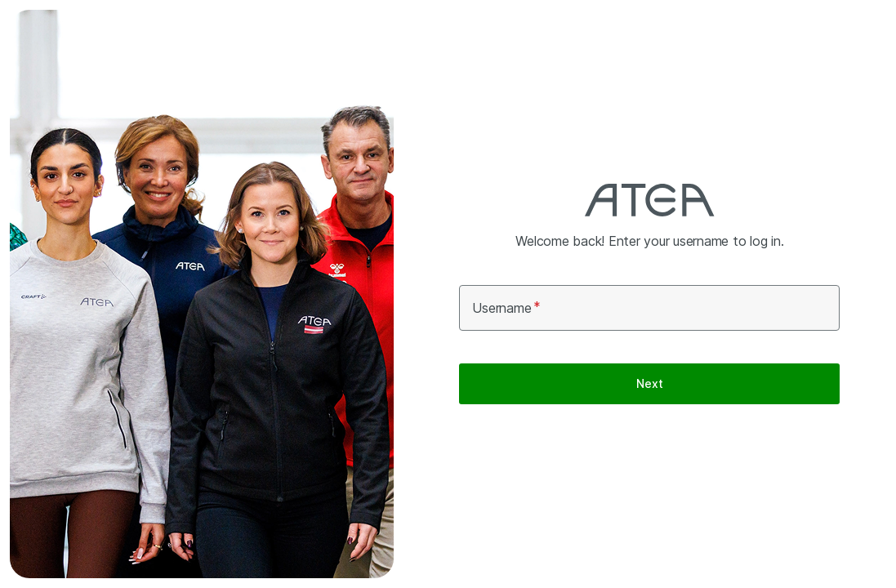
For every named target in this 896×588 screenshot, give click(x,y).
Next (649, 383)
